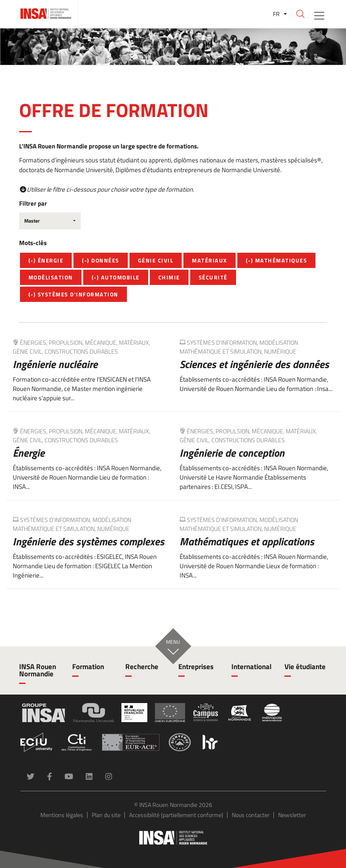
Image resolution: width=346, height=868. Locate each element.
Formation (88, 667)
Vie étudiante (305, 667)
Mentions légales (62, 815)
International (252, 667)
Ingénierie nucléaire (55, 364)
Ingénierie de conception (232, 453)
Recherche (142, 667)
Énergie (29, 453)
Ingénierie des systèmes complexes (89, 541)
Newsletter (292, 815)
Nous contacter (251, 815)
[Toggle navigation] (319, 15)
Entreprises (196, 667)
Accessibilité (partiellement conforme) (176, 815)
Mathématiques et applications (247, 541)
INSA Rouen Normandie (38, 670)
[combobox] (50, 221)
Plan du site (106, 815)
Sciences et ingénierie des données (254, 364)
